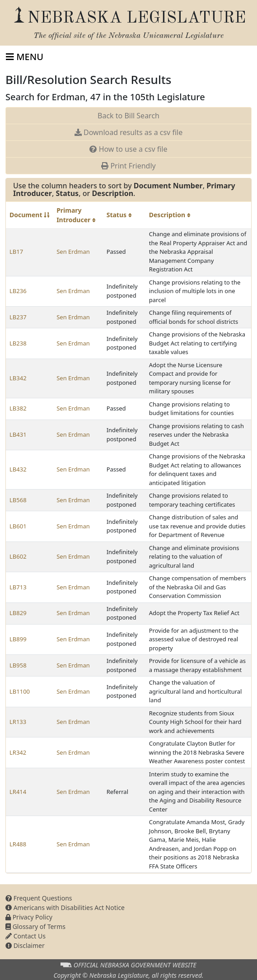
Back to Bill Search (128, 116)
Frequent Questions (39, 898)
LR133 (18, 722)
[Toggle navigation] (25, 57)
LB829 (18, 613)
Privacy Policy (29, 917)
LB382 (18, 408)
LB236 (18, 291)
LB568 (18, 500)
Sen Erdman (73, 252)
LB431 (18, 434)
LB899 (18, 639)
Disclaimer (25, 945)
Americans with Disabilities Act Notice (65, 908)
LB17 (16, 252)
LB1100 (20, 691)
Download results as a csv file (128, 132)
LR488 (18, 844)
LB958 (18, 665)
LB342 (18, 378)
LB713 (18, 587)
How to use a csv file (128, 149)
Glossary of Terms (35, 926)
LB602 (18, 556)
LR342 (18, 752)
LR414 (18, 792)
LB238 (18, 343)
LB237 (18, 317)
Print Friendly (128, 166)
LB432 (18, 469)
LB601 (18, 526)
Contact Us (26, 936)
